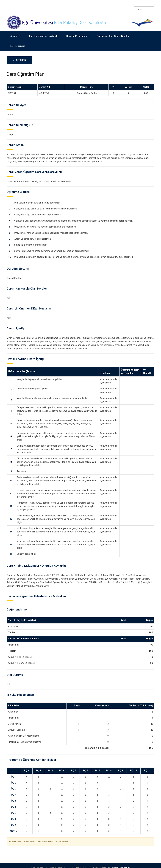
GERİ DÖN (19, 55)
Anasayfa (16, 31)
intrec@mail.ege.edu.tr (118, 863)
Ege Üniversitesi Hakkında (44, 31)
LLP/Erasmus (18, 41)
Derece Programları (77, 31)
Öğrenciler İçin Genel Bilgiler (113, 31)
